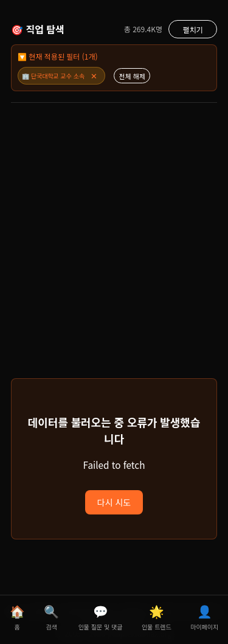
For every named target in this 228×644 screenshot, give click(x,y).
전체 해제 (132, 76)
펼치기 (192, 29)
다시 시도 (114, 502)
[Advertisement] (114, 252)
